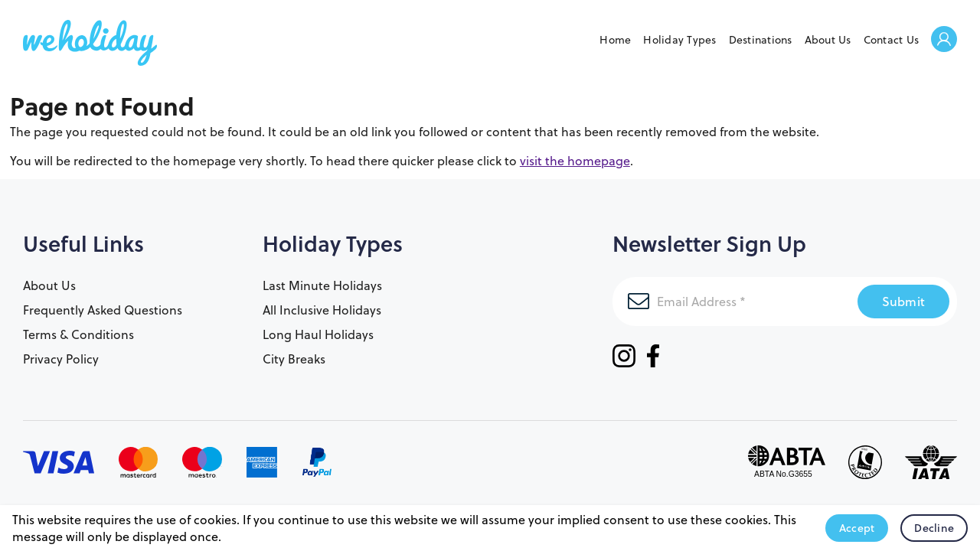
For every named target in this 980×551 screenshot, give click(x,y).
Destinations (761, 40)
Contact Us (892, 40)
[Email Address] (735, 302)
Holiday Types (679, 40)
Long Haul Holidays (318, 334)
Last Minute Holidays (322, 285)
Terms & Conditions (78, 334)
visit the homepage (575, 161)
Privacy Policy (61, 359)
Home (615, 40)
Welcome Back (944, 40)
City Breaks (294, 359)
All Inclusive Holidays (322, 310)
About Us (828, 40)
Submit (904, 301)
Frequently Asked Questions (103, 310)
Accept (857, 528)
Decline (934, 528)
